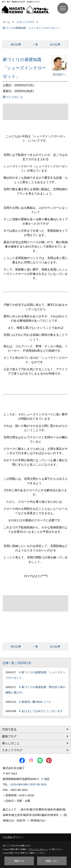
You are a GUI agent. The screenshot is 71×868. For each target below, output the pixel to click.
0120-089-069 (19, 784)
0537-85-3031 (38, 784)
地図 (47, 779)
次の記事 (55, 44)
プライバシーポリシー (38, 849)
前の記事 (16, 44)
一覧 (35, 44)
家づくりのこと (13, 97)
